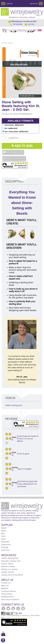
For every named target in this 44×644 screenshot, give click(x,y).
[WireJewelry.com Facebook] (3, 608)
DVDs (10, 43)
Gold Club (5, 550)
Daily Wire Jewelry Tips (11, 561)
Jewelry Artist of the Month (12, 575)
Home (4, 43)
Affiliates (5, 589)
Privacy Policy (7, 594)
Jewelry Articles (8, 572)
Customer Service (8, 591)
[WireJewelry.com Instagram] (18, 608)
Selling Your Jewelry (9, 569)
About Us (5, 586)
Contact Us (6, 583)
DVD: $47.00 (10, 128)
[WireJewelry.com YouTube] (13, 608)
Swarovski (5, 542)
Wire (3, 534)
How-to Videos (7, 564)
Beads (4, 528)
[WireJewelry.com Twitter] (8, 608)
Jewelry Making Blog (10, 558)
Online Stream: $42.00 (13, 125)
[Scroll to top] (3, 642)
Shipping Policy (8, 597)
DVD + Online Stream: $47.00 (15, 131)
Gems (4, 531)
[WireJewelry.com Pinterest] (23, 608)
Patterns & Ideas (8, 567)
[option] (22, 73)
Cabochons (6, 545)
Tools (3, 536)
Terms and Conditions (10, 600)
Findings (5, 547)
